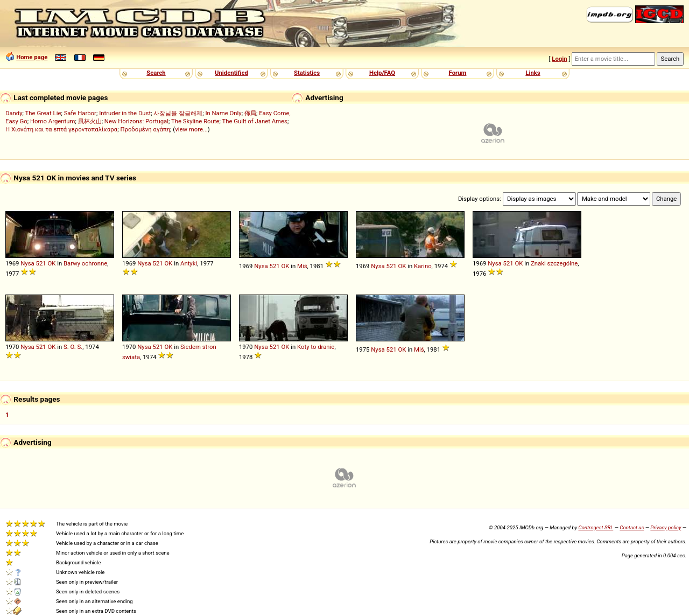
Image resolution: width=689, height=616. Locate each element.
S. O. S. (73, 347)
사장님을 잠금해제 (178, 113)
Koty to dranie (316, 347)
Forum (458, 73)
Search (156, 73)
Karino (423, 266)
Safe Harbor (80, 113)
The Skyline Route (195, 121)
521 (41, 263)
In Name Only (223, 113)
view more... (191, 129)
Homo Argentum (52, 121)
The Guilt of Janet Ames (255, 121)
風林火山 (90, 121)
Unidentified (231, 73)
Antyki (189, 263)
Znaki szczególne (554, 263)
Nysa (27, 263)
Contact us (632, 527)
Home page (32, 57)
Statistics (307, 73)
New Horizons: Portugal (136, 121)
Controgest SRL (596, 527)
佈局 (250, 113)
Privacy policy (666, 527)
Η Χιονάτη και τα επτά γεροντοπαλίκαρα (61, 129)
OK (51, 263)
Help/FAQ (382, 73)
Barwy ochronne (85, 263)
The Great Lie (43, 113)
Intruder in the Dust (125, 113)
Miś (302, 266)
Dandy (14, 113)
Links (533, 73)
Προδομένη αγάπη (145, 129)
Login (559, 59)
